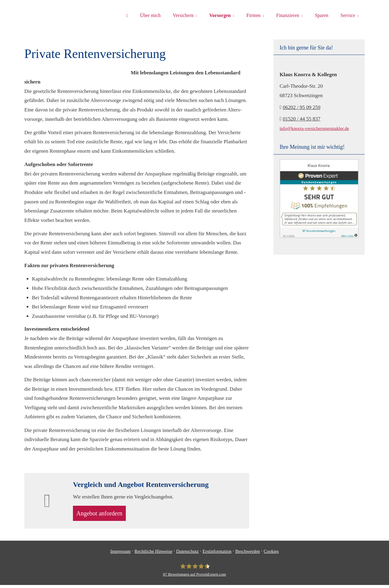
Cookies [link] (271, 554)
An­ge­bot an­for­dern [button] (104, 515)
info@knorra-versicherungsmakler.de (314, 128)
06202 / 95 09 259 (301, 107)
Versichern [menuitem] (183, 16)
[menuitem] (127, 15)
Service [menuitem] (348, 16)
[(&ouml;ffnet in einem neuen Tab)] (319, 236)
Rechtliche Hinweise (153, 554)
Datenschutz (188, 554)
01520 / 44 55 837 (301, 119)
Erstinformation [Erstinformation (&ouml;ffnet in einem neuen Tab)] (217, 554)
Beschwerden (248, 554)
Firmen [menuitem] (253, 16)
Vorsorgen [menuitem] (220, 16)
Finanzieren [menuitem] (288, 16)
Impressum (120, 554)
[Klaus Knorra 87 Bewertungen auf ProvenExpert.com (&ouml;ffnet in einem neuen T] (195, 573)
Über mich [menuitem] (150, 16)
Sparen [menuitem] (322, 16)
